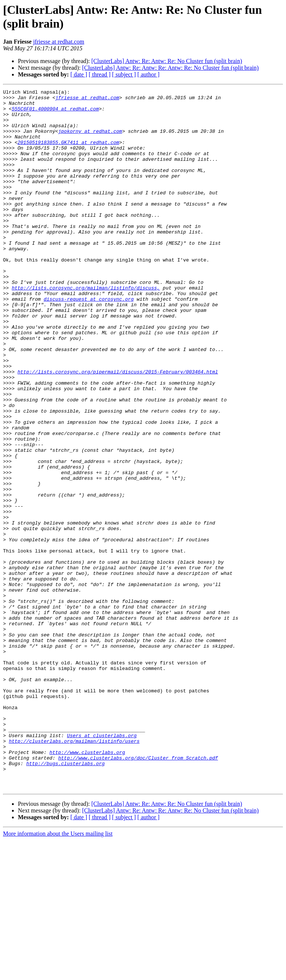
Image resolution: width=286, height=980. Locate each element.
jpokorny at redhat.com (90, 140)
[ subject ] (124, 74)
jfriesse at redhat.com (59, 42)
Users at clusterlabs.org (102, 865)
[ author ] (149, 74)
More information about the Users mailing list (58, 973)
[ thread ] (100, 74)
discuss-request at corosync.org (89, 341)
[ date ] (79, 74)
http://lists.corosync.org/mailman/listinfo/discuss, (86, 328)
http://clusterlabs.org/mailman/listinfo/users (74, 872)
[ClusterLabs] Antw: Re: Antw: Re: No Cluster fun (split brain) (167, 61)
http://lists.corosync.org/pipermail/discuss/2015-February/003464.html (118, 429)
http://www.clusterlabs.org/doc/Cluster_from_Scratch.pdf (138, 892)
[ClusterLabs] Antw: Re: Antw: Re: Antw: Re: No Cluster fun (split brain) (170, 68)
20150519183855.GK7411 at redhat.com (68, 153)
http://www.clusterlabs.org (87, 885)
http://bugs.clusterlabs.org (65, 899)
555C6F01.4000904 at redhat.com (55, 113)
